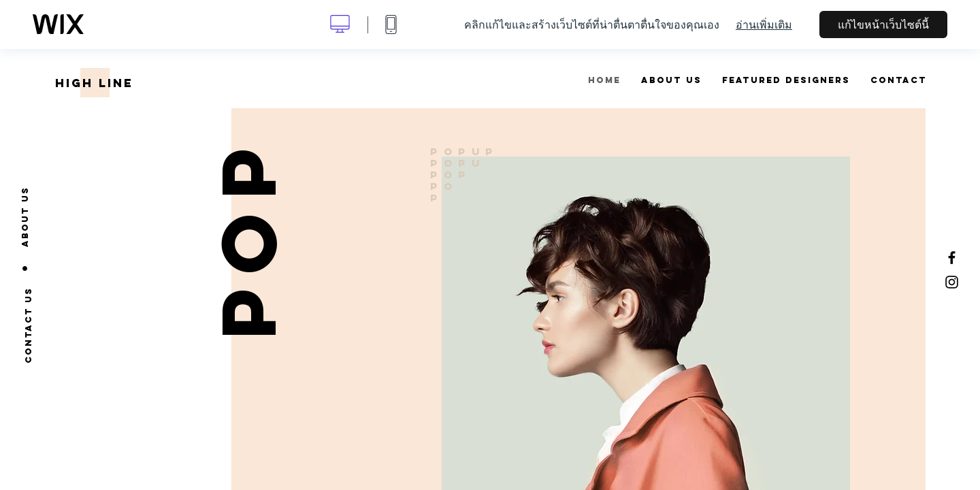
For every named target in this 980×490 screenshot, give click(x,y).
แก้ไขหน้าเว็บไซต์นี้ (883, 24)
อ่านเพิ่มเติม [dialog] (764, 24)
